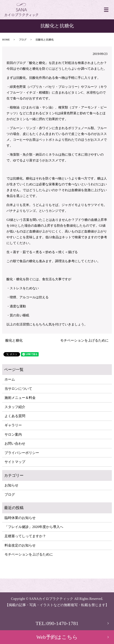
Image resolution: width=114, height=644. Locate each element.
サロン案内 (13, 434)
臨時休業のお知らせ (20, 518)
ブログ (23, 40)
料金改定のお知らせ (20, 545)
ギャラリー (13, 425)
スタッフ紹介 (15, 407)
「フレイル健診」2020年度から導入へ (34, 527)
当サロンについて (18, 389)
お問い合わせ (15, 444)
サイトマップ (15, 462)
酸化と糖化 (14, 340)
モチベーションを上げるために (84, 340)
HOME (6, 40)
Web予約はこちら (57, 637)
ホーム (10, 379)
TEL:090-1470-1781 (57, 623)
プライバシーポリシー (22, 453)
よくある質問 (15, 416)
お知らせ (11, 485)
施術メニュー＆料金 (20, 398)
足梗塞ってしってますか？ (25, 536)
